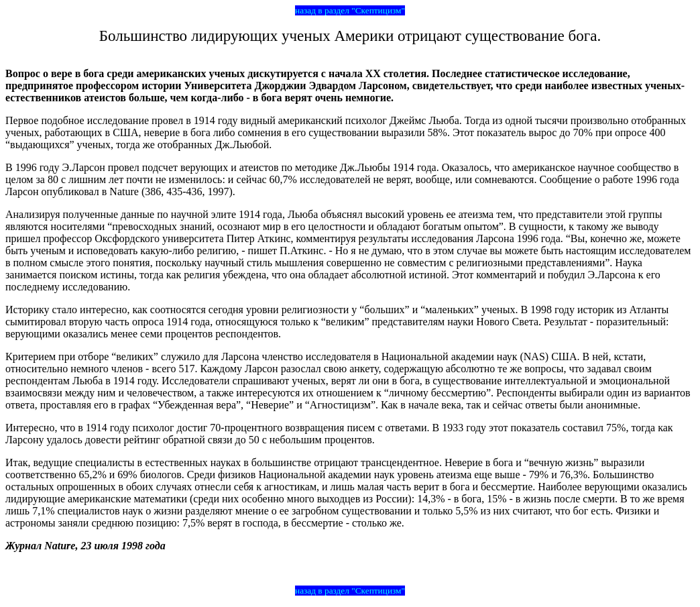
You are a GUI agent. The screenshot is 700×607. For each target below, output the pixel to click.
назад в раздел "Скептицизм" (350, 10)
